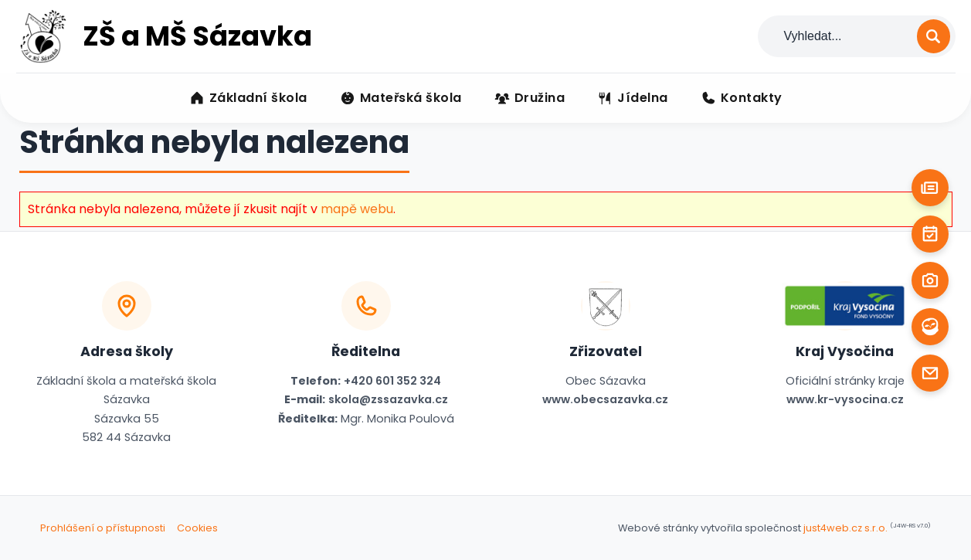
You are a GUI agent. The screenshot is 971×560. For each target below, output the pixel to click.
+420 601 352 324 (392, 381)
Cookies (197, 528)
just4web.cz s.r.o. (845, 528)
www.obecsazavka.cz (605, 399)
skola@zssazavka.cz (388, 399)
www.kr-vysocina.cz (845, 399)
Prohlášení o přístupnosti (103, 528)
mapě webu (357, 209)
